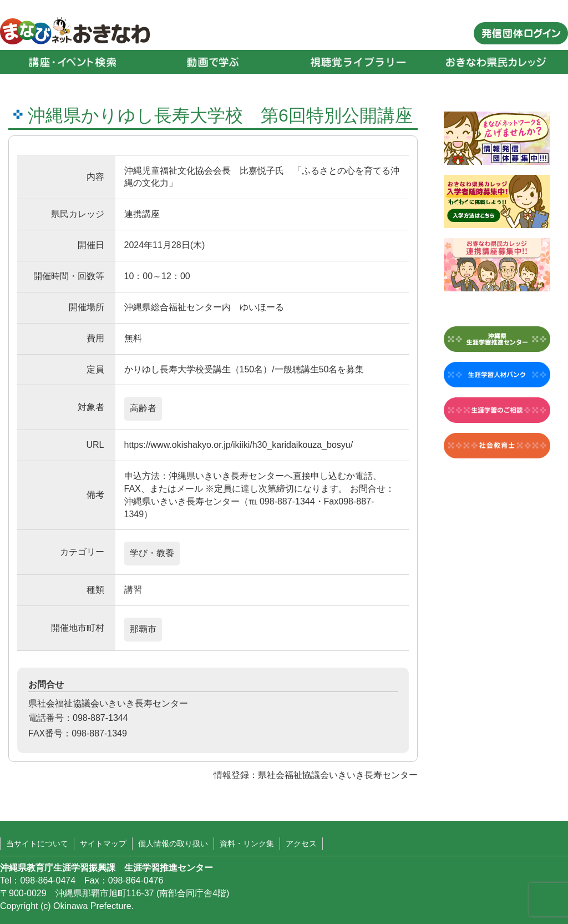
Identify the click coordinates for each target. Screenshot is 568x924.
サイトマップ (103, 844)
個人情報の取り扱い (173, 844)
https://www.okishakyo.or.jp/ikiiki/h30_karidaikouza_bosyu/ (239, 445)
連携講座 (142, 214)
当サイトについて (37, 844)
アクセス (301, 844)
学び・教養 (152, 553)
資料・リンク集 (247, 844)
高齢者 (143, 408)
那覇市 (143, 629)
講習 (133, 590)
